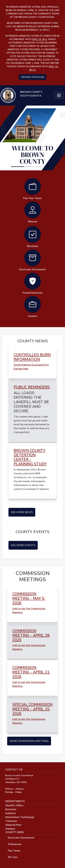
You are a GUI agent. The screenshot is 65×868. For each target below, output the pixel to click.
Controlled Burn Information (32, 357)
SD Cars (13, 857)
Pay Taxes (14, 851)
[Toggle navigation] (59, 95)
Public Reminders (32, 387)
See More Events (23, 545)
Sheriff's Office (14, 805)
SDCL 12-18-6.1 (41, 30)
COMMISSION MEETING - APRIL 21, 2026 (31, 672)
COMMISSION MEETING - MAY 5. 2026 (29, 598)
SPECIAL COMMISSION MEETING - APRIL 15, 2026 (32, 709)
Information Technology (20, 817)
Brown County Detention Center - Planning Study (30, 457)
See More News (22, 512)
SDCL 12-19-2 (40, 39)
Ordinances (15, 844)
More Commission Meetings (29, 741)
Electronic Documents (21, 838)
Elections (11, 809)
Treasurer (11, 821)
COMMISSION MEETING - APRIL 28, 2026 (31, 635)
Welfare (10, 829)
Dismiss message (33, 77)
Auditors (11, 813)
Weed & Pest (13, 825)
